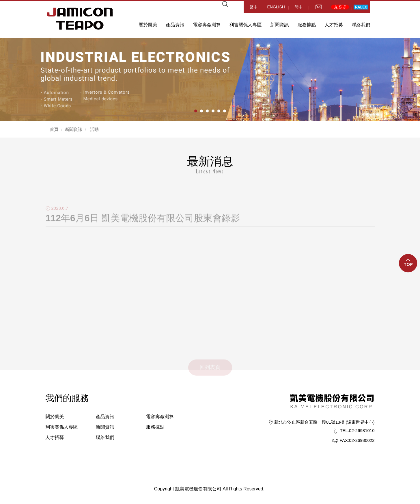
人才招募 (334, 25)
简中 (298, 7)
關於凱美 (148, 25)
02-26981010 (357, 430)
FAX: (345, 440)
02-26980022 (357, 440)
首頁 (54, 129)
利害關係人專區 (246, 25)
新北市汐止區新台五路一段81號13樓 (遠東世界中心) (324, 422)
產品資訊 (175, 25)
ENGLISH (276, 7)
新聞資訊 (280, 25)
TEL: (344, 430)
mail (319, 7)
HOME (80, 19)
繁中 (254, 7)
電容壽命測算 (207, 25)
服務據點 (307, 25)
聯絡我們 (361, 25)
